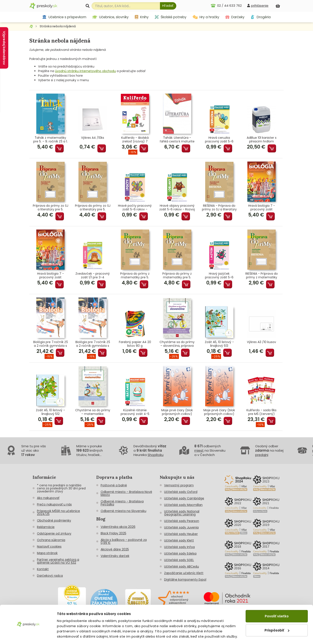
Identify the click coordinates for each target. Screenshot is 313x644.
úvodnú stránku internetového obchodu (85, 71)
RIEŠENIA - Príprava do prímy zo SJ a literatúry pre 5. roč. (219, 208)
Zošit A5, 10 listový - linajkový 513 (219, 344)
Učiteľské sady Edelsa (180, 553)
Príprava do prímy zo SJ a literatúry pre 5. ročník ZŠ (51, 208)
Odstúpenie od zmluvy (54, 533)
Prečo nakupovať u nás (54, 504)
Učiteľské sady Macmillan (183, 505)
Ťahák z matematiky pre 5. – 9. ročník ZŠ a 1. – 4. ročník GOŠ (50, 140)
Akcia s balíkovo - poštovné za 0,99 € (124, 541)
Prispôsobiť (277, 617)
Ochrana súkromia (51, 540)
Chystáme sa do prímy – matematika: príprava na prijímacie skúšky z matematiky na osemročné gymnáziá (93, 412)
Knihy (142, 17)
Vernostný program (179, 485)
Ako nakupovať (48, 498)
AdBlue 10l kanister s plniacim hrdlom (262, 140)
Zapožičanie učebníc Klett (184, 573)
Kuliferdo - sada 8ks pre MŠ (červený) (261, 412)
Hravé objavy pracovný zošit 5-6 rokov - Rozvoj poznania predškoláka (177, 208)
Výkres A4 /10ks (93, 138)
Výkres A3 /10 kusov (261, 342)
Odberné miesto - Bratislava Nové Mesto (126, 493)
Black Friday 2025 (113, 533)
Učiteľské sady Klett (179, 540)
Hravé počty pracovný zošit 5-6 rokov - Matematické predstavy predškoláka (135, 208)
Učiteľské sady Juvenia (181, 527)
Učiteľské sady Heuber (181, 534)
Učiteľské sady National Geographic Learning (182, 513)
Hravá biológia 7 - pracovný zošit (262, 208)
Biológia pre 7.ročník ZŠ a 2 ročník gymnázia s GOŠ (51, 344)
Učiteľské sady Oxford (181, 492)
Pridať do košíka (59, 148)
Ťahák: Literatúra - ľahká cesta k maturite (177, 140)
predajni (262, 455)
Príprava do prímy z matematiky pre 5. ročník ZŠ (135, 276)
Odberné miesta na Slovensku (123, 511)
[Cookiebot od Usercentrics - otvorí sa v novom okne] (28, 636)
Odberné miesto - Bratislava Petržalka (122, 503)
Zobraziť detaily (71, 635)
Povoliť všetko (277, 604)
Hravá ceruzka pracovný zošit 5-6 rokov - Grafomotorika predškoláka (219, 140)
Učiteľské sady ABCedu (181, 566)
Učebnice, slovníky (111, 17)
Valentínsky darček (115, 556)
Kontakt (43, 569)
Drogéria (261, 17)
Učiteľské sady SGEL (179, 560)
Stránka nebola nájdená (58, 26)
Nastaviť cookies (49, 547)
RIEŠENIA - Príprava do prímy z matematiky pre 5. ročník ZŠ (262, 276)
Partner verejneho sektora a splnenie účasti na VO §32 (58, 561)
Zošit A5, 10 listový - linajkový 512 (50, 412)
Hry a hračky (206, 17)
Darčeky (235, 17)
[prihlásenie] (258, 6)
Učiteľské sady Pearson (182, 521)
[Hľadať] (168, 6)
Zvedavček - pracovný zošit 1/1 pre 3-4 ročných (93, 276)
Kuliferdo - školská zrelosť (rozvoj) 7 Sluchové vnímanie (135, 140)
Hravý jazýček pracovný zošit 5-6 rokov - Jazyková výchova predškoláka (219, 276)
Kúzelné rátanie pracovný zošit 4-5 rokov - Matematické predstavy (135, 412)
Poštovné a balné (114, 485)
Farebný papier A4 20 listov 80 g (135, 344)
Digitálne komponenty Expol (185, 580)
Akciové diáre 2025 (115, 549)
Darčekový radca (50, 576)
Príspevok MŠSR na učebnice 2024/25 (58, 512)
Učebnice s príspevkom (64, 17)
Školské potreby (171, 17)
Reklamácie (46, 527)
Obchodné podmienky (54, 520)
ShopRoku (156, 455)
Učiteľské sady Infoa (179, 547)
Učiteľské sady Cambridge (184, 498)
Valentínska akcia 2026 (118, 527)
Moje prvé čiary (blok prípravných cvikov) (177, 412)
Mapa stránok (47, 553)
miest (199, 450)
